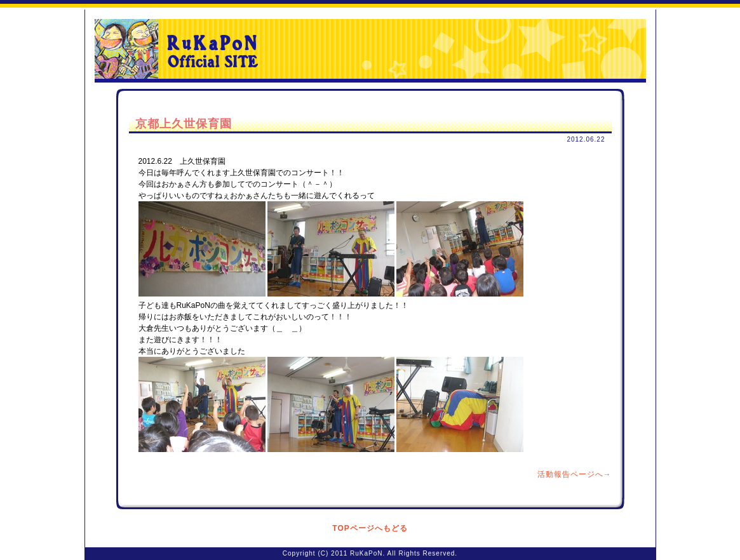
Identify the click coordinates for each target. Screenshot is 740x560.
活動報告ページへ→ (575, 474)
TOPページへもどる (370, 528)
